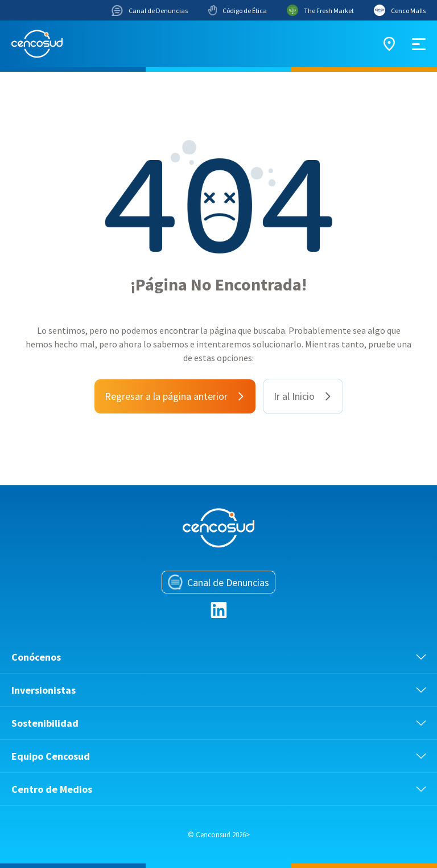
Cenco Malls (400, 10)
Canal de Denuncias (150, 11)
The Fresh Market (320, 10)
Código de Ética (237, 10)
